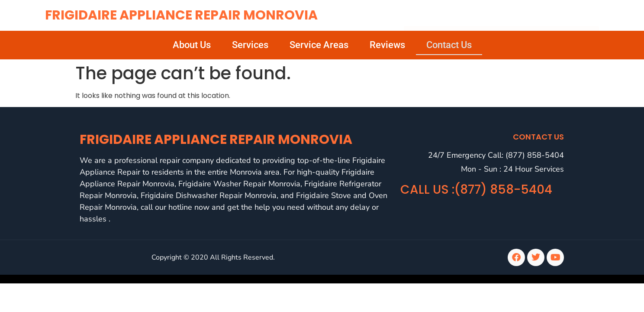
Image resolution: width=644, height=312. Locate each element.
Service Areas (319, 45)
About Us (192, 45)
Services (250, 45)
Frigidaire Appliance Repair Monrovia (181, 15)
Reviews (387, 45)
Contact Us (449, 45)
